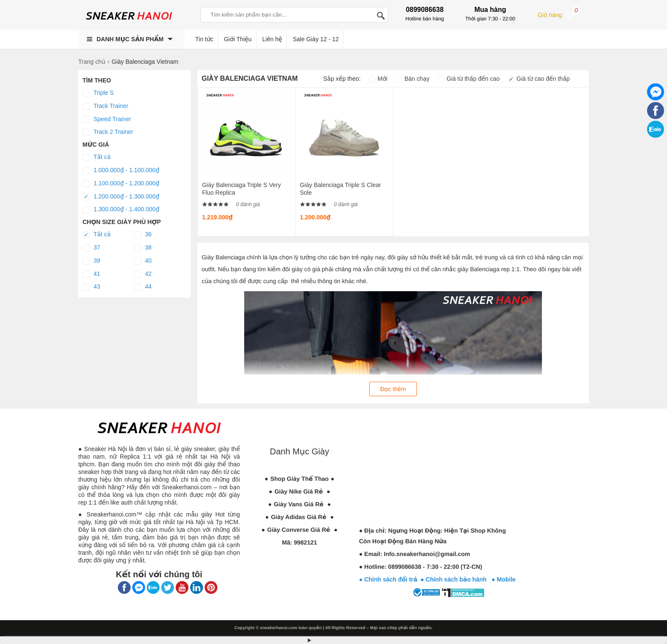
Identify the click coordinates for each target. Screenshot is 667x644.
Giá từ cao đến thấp (539, 79)
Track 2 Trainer (108, 132)
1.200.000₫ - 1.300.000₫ (121, 197)
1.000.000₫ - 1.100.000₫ (121, 170)
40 (143, 261)
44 (143, 287)
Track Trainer (105, 106)
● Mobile (503, 579)
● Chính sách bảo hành (456, 579)
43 (91, 287)
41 (91, 274)
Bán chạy (413, 79)
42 (143, 274)
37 (91, 248)
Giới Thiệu (238, 39)
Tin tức (204, 39)
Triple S (98, 93)
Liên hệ (272, 39)
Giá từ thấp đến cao (469, 79)
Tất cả (97, 157)
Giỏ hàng (559, 14)
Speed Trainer (107, 119)
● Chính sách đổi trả (388, 579)
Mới (378, 79)
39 (91, 261)
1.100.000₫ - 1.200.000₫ (121, 184)
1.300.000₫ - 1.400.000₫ (121, 210)
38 (143, 248)
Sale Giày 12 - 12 (316, 39)
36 (143, 235)
